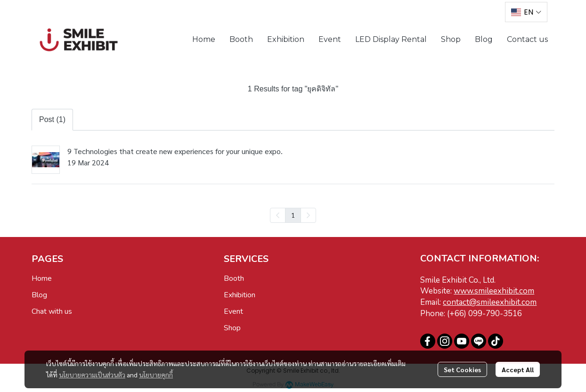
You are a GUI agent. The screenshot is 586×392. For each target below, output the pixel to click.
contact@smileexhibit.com (490, 302)
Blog (39, 295)
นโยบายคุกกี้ (156, 375)
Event (233, 311)
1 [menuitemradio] (293, 215)
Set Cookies (462, 369)
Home (42, 278)
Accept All (518, 369)
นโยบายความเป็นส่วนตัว (92, 375)
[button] (526, 12)
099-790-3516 (495, 314)
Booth (234, 278)
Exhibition (240, 295)
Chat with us (52, 311)
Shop (232, 328)
